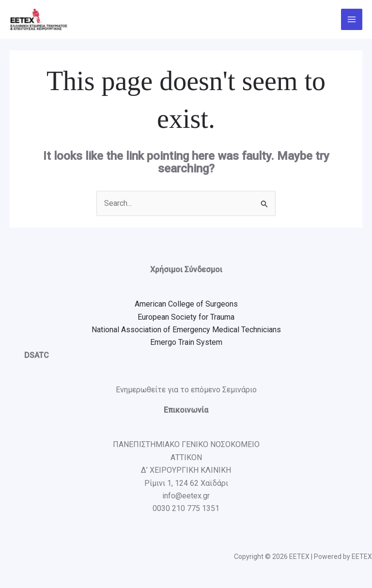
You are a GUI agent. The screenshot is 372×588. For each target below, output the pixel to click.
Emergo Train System (186, 342)
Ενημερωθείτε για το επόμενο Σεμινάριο (186, 390)
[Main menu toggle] (352, 19)
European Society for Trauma (186, 317)
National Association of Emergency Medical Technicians (186, 330)
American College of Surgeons (186, 304)
